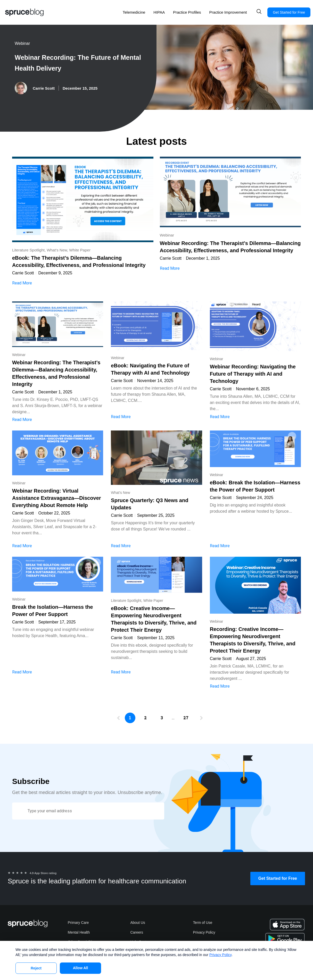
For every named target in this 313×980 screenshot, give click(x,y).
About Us (138, 923)
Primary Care (78, 923)
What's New (57, 250)
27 (188, 715)
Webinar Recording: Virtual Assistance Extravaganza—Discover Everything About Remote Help (57, 498)
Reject (36, 968)
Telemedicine (134, 12)
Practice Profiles (187, 12)
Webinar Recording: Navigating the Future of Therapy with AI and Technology (253, 374)
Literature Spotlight (28, 250)
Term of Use (203, 923)
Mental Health (79, 933)
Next (200, 719)
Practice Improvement (228, 12)
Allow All (81, 968)
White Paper (80, 250)
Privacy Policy (204, 933)
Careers (137, 933)
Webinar (22, 43)
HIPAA (159, 12)
